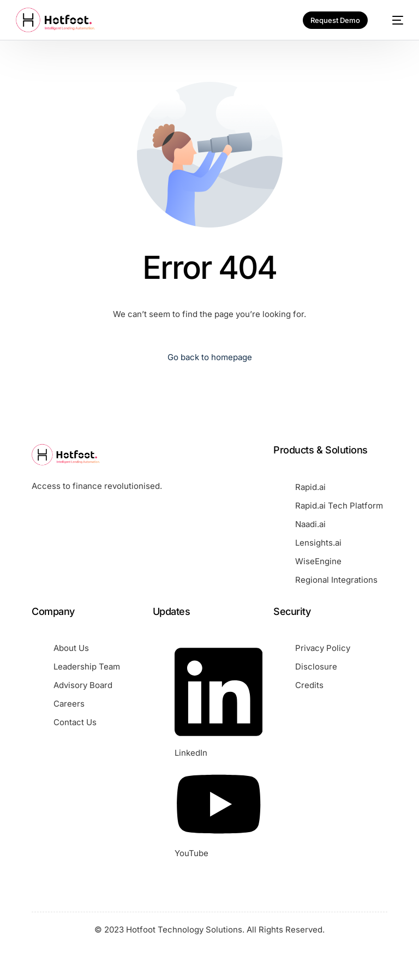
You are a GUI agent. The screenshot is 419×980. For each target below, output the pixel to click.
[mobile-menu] (392, 20)
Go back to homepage (210, 357)
